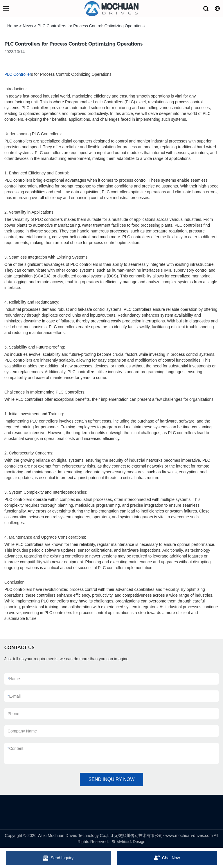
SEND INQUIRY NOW (112, 779)
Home (13, 26)
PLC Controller (18, 74)
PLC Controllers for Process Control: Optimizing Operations (91, 26)
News (28, 26)
